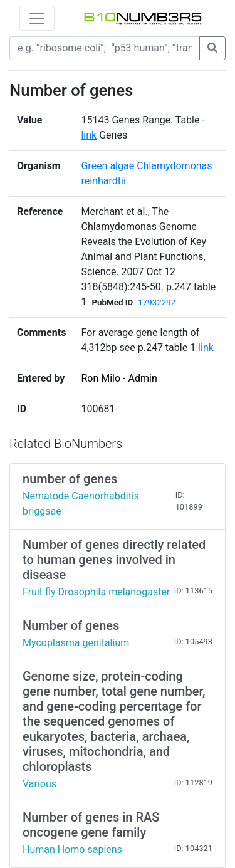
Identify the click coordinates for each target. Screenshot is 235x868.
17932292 (157, 302)
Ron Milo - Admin (119, 378)
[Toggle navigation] (37, 18)
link (89, 135)
